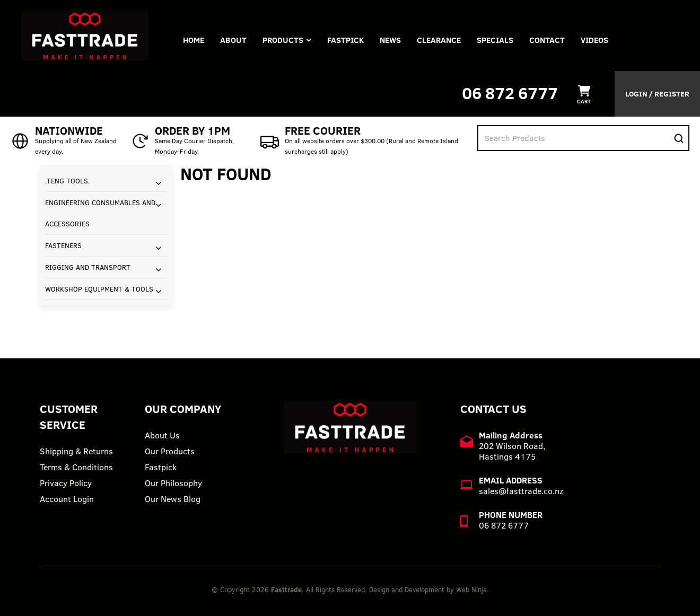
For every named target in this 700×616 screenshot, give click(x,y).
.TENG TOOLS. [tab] (68, 181)
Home (194, 40)
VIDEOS (594, 40)
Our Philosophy (173, 483)
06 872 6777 (510, 93)
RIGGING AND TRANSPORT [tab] (88, 267)
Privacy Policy (66, 483)
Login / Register (657, 94)
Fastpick (161, 467)
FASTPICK (345, 40)
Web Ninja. (472, 589)
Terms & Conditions (76, 467)
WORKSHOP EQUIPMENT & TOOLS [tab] (99, 289)
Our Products (170, 451)
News (390, 40)
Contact (547, 40)
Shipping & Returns (76, 451)
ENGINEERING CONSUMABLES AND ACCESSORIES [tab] (100, 213)
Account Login (67, 499)
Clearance (439, 40)
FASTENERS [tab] (63, 245)
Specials (495, 40)
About (233, 40)
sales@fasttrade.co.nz (521, 491)
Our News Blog (173, 499)
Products (283, 40)
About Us (162, 435)
